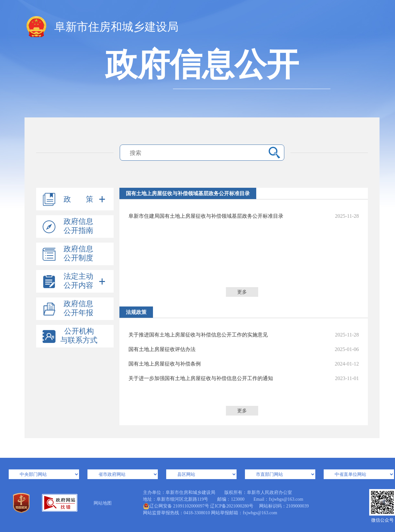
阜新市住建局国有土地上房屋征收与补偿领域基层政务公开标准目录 (244, 216)
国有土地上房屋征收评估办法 (244, 349)
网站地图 (103, 503)
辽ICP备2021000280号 (232, 506)
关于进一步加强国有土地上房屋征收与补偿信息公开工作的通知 (244, 378)
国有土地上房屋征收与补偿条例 (244, 364)
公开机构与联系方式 (79, 336)
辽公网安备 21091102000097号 (176, 506)
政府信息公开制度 (78, 253)
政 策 (78, 199)
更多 (242, 292)
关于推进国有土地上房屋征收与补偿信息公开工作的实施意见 (244, 335)
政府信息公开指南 (78, 226)
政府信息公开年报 (78, 308)
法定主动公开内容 (78, 281)
